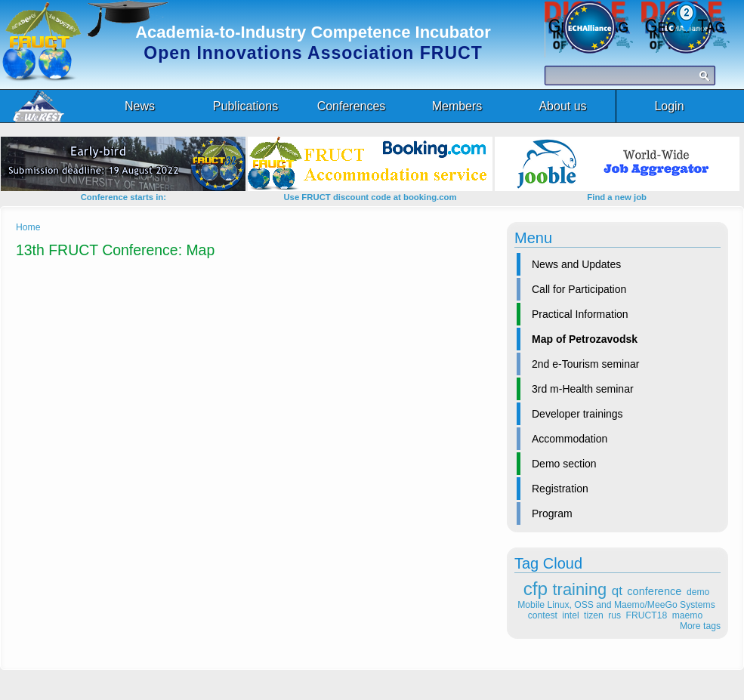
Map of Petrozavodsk (585, 339)
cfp (536, 589)
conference (654, 591)
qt (617, 591)
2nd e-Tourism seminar (585, 364)
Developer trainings (577, 414)
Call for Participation (579, 289)
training (580, 589)
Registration (560, 489)
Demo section (564, 464)
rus (614, 615)
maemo (688, 615)
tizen (594, 615)
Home (28, 227)
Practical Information (580, 314)
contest (543, 615)
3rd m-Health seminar (583, 389)
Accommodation (570, 439)
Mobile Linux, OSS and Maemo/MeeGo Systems (616, 605)
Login (669, 106)
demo (698, 592)
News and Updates (576, 264)
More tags (700, 626)
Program (552, 513)
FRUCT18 (647, 615)
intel (570, 615)
